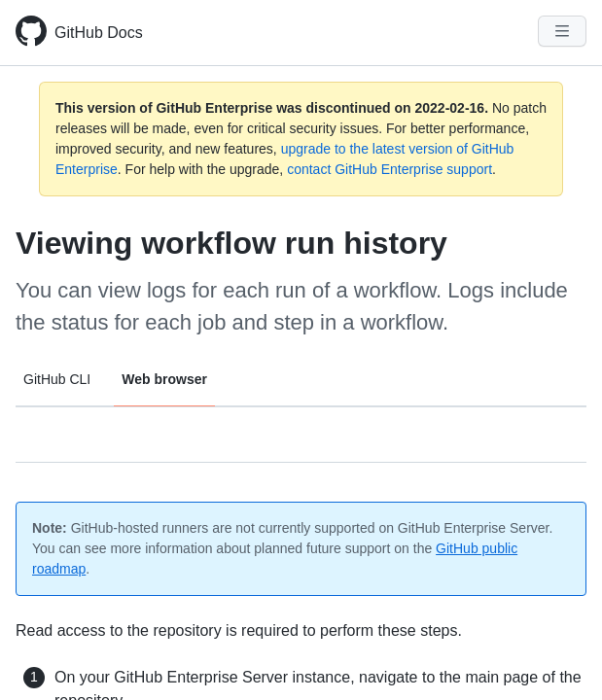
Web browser (164, 379)
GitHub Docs (99, 33)
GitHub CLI (57, 379)
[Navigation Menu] (562, 31)
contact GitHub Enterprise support (390, 169)
